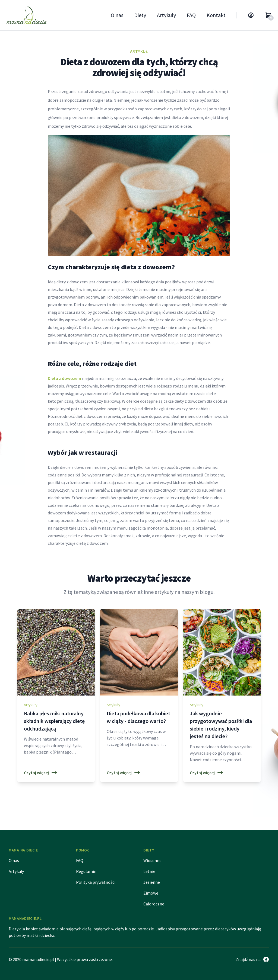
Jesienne (152, 882)
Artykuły (166, 15)
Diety (140, 15)
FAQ (191, 15)
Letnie (149, 871)
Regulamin (86, 871)
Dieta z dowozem (64, 378)
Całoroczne (154, 904)
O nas (117, 15)
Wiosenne (152, 860)
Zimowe (151, 893)
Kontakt (216, 15)
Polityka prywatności (96, 882)
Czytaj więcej (41, 773)
